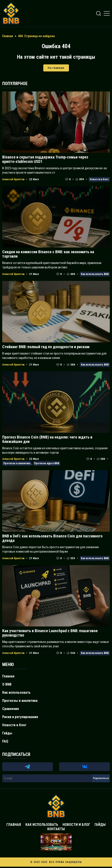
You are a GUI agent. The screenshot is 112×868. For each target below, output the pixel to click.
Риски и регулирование (20, 717)
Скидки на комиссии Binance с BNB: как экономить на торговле (48, 254)
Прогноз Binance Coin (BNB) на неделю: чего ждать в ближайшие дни (47, 439)
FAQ (5, 741)
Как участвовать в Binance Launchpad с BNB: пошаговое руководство (50, 633)
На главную (56, 68)
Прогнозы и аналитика (17, 463)
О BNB (7, 684)
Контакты (56, 829)
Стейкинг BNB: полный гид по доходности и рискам (46, 347)
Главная (8, 676)
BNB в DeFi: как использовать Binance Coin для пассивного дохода (52, 538)
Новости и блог (99, 179)
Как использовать (16, 692)
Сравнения (10, 709)
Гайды (7, 733)
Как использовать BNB (95, 274)
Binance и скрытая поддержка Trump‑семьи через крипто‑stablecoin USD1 (45, 159)
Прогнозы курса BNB (47, 463)
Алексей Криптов (13, 179)
